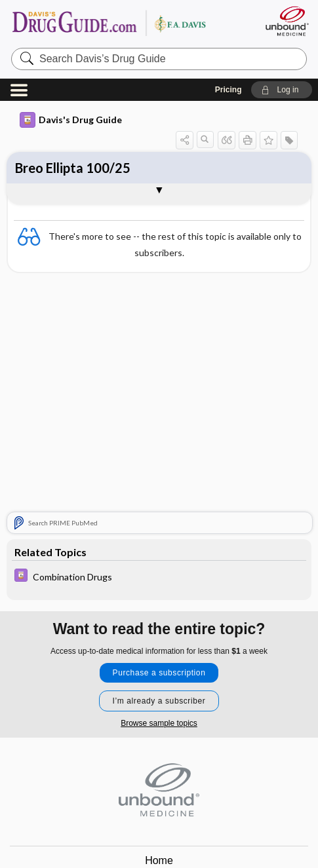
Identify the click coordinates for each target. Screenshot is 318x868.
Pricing (229, 90)
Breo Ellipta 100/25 (73, 168)
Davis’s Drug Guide (114, 23)
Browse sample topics (159, 723)
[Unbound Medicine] (287, 21)
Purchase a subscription (159, 673)
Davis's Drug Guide (71, 120)
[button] (282, 90)
